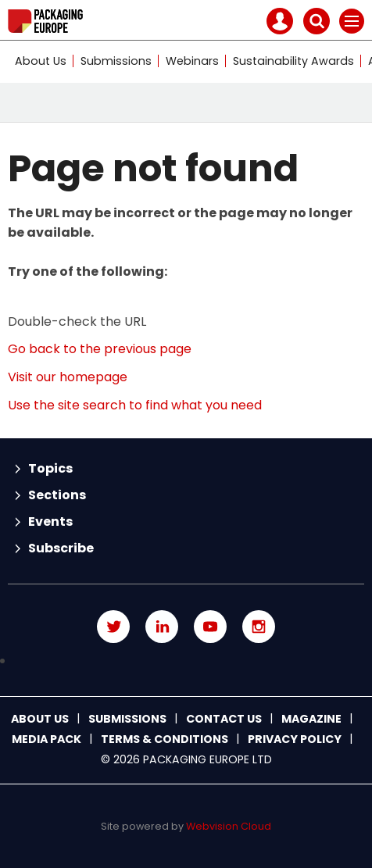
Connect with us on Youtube (210, 627)
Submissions (116, 61)
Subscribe (61, 548)
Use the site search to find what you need (135, 405)
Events (50, 522)
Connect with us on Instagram (259, 627)
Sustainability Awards (293, 61)
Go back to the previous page (100, 349)
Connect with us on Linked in (162, 627)
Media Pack (46, 739)
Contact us (224, 719)
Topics (50, 468)
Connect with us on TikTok (186, 661)
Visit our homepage (68, 377)
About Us (41, 61)
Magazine (311, 719)
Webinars (192, 61)
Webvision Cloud (229, 826)
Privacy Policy (295, 739)
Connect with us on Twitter (113, 627)
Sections (57, 495)
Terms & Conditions (165, 739)
